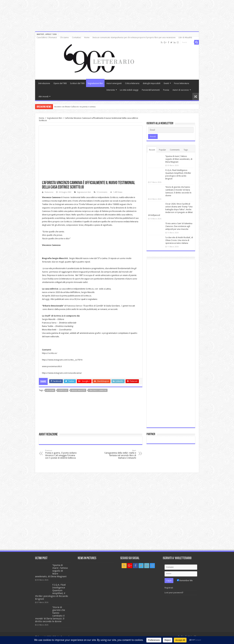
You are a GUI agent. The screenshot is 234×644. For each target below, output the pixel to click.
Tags (186, 150)
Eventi (166, 83)
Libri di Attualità (185, 38)
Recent (152, 150)
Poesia (166, 90)
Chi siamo (64, 38)
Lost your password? (174, 593)
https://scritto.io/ (50, 353)
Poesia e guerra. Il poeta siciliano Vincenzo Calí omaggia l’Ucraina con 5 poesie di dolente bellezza (61, 454)
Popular (162, 150)
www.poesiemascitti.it (52, 366)
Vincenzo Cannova (98, 390)
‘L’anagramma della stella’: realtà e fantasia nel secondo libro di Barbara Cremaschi (120, 454)
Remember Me (185, 580)
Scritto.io (63, 390)
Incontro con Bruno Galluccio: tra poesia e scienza (75, 107)
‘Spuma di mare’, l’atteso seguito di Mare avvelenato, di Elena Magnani (179, 159)
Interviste (111, 90)
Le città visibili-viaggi (129, 90)
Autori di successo (181, 90)
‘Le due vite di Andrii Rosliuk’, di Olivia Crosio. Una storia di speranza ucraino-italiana (179, 240)
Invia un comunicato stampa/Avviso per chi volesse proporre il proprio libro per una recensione (134, 38)
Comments (175, 150)
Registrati (169, 588)
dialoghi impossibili (152, 83)
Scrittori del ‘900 (77, 83)
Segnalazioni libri (95, 83)
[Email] (171, 130)
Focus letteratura (181, 83)
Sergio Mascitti (78, 390)
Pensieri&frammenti (151, 90)
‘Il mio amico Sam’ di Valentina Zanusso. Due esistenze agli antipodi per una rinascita (179, 226)
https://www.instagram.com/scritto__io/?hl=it (62, 360)
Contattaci (76, 38)
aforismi (50, 390)
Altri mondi (43, 97)
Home (87, 38)
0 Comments (102, 192)
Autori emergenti (114, 83)
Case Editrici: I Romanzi (47, 38)
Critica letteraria (132, 83)
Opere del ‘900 (60, 83)
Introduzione (44, 83)
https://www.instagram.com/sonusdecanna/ (62, 373)
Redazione (49, 192)
